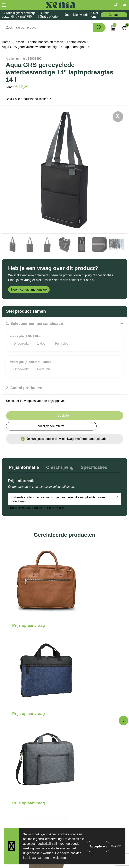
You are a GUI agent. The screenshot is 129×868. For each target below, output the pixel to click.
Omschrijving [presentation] (58, 467)
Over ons (95, 15)
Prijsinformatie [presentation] (23, 467)
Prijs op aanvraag (29, 605)
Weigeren (116, 846)
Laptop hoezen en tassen (46, 42)
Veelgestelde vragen (81, 732)
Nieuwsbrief (81, 15)
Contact (114, 15)
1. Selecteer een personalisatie (34, 323)
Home (6, 42)
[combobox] (47, 27)
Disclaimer (9, 790)
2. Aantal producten (24, 388)
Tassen (19, 42)
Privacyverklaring (14, 784)
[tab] (23, 468)
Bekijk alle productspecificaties (28, 99)
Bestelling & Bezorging (82, 720)
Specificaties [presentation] (91, 467)
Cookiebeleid (11, 778)
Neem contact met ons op (29, 289)
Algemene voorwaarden (18, 772)
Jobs (68, 15)
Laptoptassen (76, 42)
